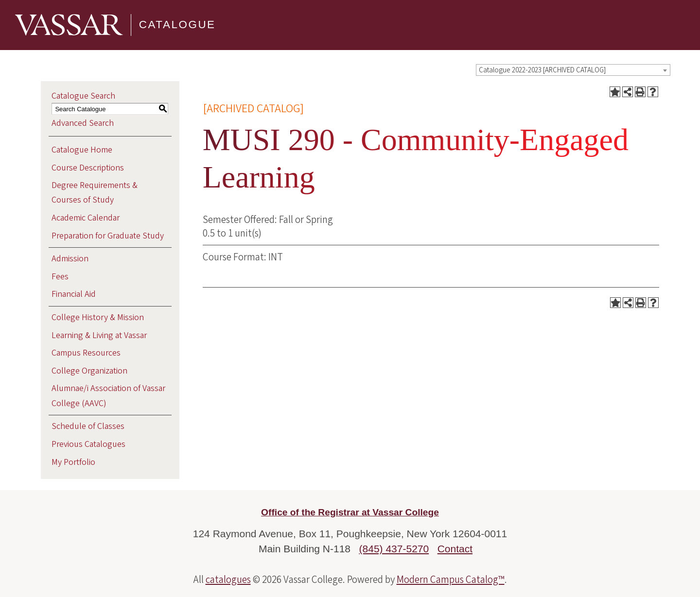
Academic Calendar (86, 218)
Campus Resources (86, 353)
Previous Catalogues (88, 444)
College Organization (89, 371)
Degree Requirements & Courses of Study (95, 193)
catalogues (228, 580)
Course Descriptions (88, 168)
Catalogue (177, 25)
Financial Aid (74, 294)
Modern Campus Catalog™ (451, 580)
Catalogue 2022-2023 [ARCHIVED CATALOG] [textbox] (542, 70)
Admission (70, 259)
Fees (60, 277)
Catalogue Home (82, 150)
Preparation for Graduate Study (108, 236)
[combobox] (573, 70)
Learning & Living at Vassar (99, 335)
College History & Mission (98, 317)
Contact (455, 549)
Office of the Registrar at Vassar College (350, 512)
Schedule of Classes (88, 426)
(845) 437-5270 (394, 549)
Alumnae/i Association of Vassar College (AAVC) (108, 396)
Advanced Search (83, 123)
